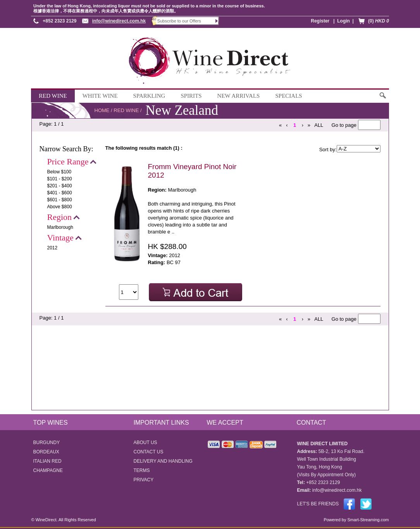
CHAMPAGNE (48, 470)
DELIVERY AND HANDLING (163, 461)
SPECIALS (288, 96)
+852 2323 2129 (59, 21)
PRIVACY (144, 480)
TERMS (142, 470)
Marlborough (60, 227)
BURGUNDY (47, 443)
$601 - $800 (60, 200)
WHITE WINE (100, 96)
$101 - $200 (60, 179)
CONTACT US (149, 452)
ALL (319, 125)
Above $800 (60, 207)
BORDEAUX (46, 452)
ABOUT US (145, 443)
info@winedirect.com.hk (119, 21)
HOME (102, 110)
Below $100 (59, 172)
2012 (52, 248)
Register (320, 21)
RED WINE (53, 96)
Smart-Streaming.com (367, 520)
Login (343, 21)
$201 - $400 (60, 186)
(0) (379, 21)
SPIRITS (191, 96)
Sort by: (328, 150)
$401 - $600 (60, 193)
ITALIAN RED (47, 461)
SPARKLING (149, 96)
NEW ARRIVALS (239, 96)
